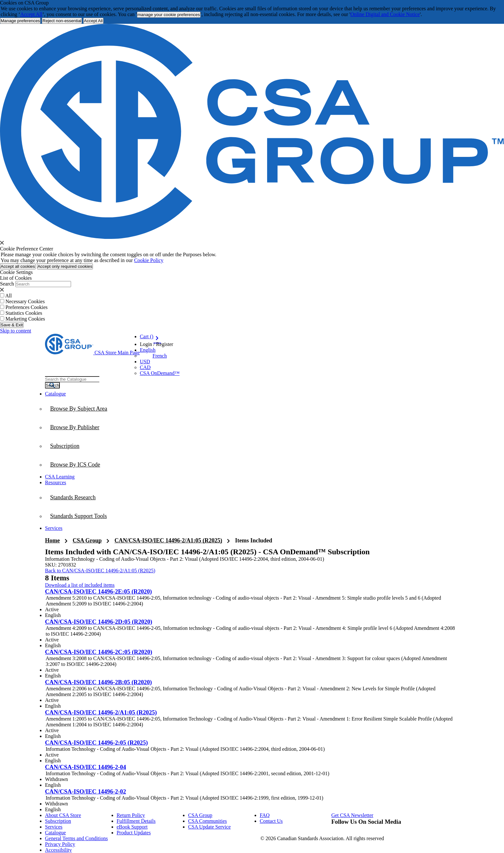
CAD (145, 367)
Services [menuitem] (54, 528)
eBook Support (132, 827)
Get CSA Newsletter (352, 815)
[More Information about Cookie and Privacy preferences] (20, 21)
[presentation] (2, 243)
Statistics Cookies (24, 313)
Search (7, 284)
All (8, 296)
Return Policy (131, 815)
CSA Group (87, 540)
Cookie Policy (149, 260)
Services (54, 827)
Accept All (31, 14)
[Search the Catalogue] (52, 385)
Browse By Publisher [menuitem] (75, 427)
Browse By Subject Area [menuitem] (79, 409)
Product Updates (134, 833)
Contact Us (271, 821)
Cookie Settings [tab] (16, 272)
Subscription (58, 821)
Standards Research (73, 497)
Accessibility (59, 850)
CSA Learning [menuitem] (60, 477)
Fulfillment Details (136, 821)
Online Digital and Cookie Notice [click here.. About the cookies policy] (385, 14)
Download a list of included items (80, 585)
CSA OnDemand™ (160, 373)
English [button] (148, 350)
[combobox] (72, 379)
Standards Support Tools (78, 516)
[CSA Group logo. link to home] (252, 237)
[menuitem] (252, 465)
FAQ (265, 815)
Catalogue (55, 833)
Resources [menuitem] (56, 482)
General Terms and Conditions (76, 838)
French (160, 356)
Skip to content (16, 331)
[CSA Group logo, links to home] (92, 353)
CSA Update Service (209, 827)
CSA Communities (207, 821)
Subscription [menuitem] (65, 446)
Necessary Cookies (25, 301)
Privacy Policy (60, 844)
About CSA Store (63, 815)
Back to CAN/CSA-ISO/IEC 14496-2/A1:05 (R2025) (100, 571)
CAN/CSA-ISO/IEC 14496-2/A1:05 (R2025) (168, 540)
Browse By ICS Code (75, 465)
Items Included (254, 540)
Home (52, 540)
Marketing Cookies (25, 319)
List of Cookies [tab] (16, 278)
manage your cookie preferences (169, 15)
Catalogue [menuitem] (55, 394)
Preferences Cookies (27, 307)
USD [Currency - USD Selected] (145, 362)
